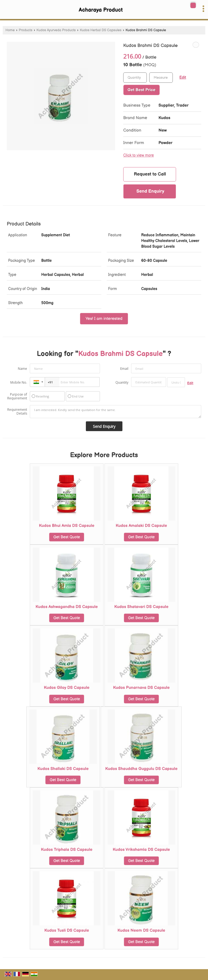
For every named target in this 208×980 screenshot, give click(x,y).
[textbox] (161, 78)
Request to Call (150, 174)
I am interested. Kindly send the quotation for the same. (116, 412)
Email (124, 369)
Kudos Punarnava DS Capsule (141, 688)
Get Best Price (142, 90)
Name (22, 369)
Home (10, 30)
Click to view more (139, 155)
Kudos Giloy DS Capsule (67, 688)
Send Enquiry (150, 191)
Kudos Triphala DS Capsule (67, 850)
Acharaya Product (101, 10)
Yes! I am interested (104, 319)
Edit (183, 78)
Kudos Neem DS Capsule (141, 930)
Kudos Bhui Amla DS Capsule (67, 526)
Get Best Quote (67, 537)
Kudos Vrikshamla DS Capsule (141, 850)
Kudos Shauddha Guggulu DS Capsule (141, 769)
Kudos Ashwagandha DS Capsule (67, 607)
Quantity (122, 382)
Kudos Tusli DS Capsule (67, 930)
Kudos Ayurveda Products (56, 30)
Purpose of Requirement (17, 396)
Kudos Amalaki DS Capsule (141, 526)
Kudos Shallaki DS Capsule (63, 769)
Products (25, 30)
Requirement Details (17, 412)
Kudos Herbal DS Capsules (101, 30)
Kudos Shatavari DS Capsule (141, 607)
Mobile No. (19, 382)
